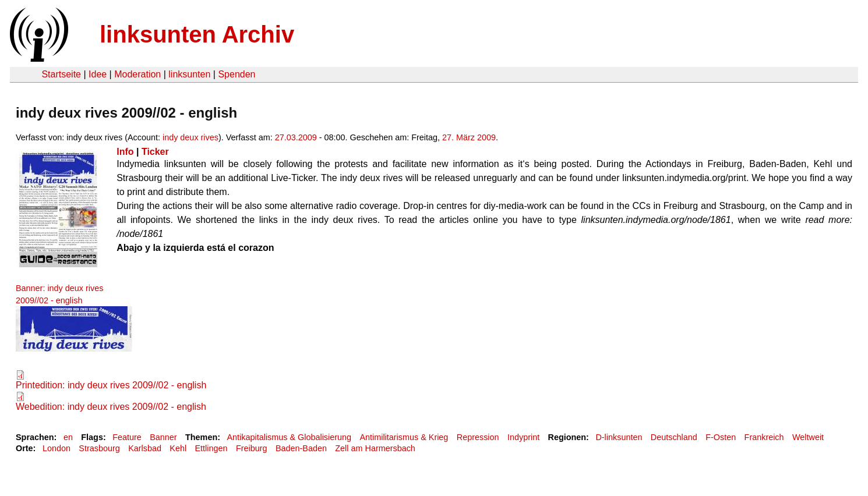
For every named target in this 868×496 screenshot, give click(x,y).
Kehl (178, 448)
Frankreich (764, 437)
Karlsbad (145, 448)
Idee (98, 74)
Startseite (61, 74)
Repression (478, 437)
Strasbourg (99, 448)
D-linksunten (619, 437)
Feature (127, 437)
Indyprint (523, 437)
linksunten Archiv (197, 34)
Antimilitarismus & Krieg (404, 437)
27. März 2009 (469, 137)
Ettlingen (211, 448)
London (57, 448)
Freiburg (252, 448)
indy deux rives (190, 137)
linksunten (189, 74)
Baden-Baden (301, 448)
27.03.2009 (296, 137)
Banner (163, 437)
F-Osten (721, 437)
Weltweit (808, 437)
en (68, 437)
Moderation (137, 74)
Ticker (155, 152)
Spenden (237, 74)
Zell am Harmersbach (375, 448)
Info (125, 152)
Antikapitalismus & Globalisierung (289, 437)
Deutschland (674, 437)
